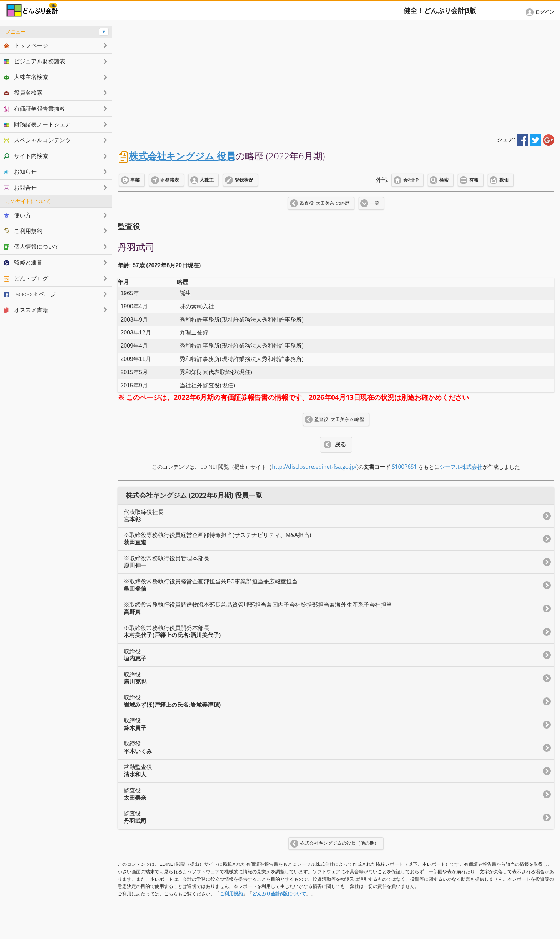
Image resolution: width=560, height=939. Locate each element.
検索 (444, 180)
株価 (504, 180)
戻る (340, 444)
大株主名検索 (26, 77)
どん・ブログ (26, 278)
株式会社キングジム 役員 (182, 156)
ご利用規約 (231, 894)
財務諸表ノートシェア (37, 124)
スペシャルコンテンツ (37, 140)
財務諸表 (170, 180)
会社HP (411, 180)
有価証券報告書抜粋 (34, 109)
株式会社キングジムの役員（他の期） (339, 843)
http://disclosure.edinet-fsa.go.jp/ (314, 467)
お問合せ (20, 188)
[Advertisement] (336, 76)
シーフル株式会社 (461, 467)
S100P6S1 (404, 467)
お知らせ (20, 172)
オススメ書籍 (26, 310)
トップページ (26, 45)
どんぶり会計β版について (279, 894)
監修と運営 (23, 262)
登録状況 (244, 180)
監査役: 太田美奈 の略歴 (325, 203)
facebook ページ (30, 294)
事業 (135, 180)
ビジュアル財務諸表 (34, 61)
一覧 (375, 203)
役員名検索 (23, 93)
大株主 (207, 180)
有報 (474, 180)
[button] (541, 12)
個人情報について (32, 247)
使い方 (17, 215)
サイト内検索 (26, 156)
